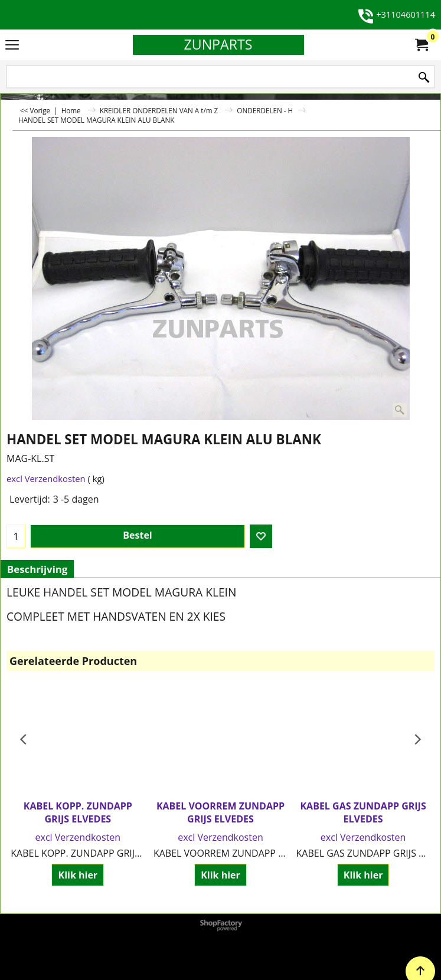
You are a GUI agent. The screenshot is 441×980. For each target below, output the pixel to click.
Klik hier (78, 875)
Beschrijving (37, 569)
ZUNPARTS (218, 44)
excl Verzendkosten (46, 478)
